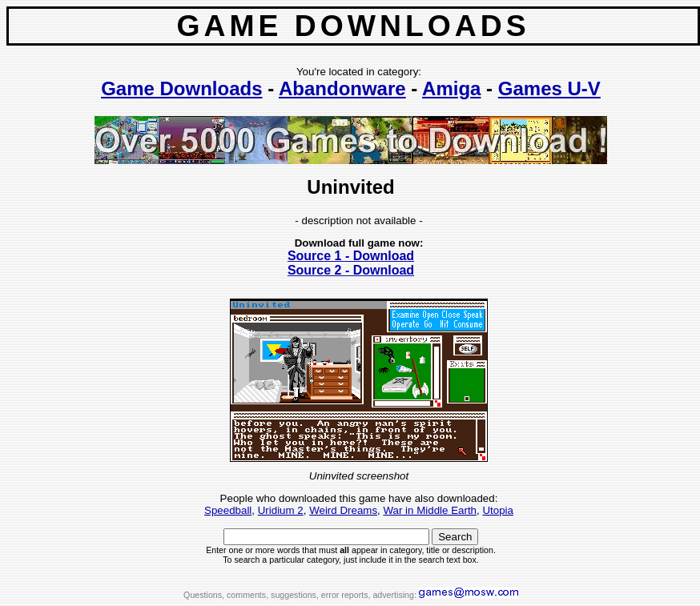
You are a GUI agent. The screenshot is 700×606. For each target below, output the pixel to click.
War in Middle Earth (430, 510)
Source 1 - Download (351, 256)
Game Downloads (181, 88)
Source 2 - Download (351, 270)
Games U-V (549, 88)
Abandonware (342, 88)
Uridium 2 (281, 510)
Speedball (228, 510)
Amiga (451, 88)
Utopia (498, 510)
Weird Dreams (343, 510)
